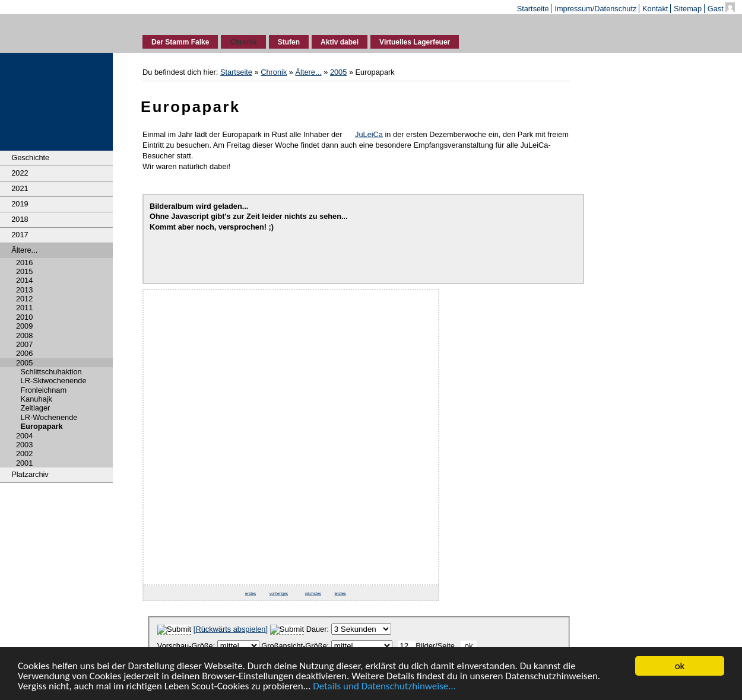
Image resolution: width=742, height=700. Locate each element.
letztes (340, 594)
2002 (24, 454)
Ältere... (24, 250)
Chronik (243, 42)
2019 (20, 204)
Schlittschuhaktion (51, 372)
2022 (20, 173)
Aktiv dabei (340, 42)
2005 (24, 363)
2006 (24, 353)
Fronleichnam (44, 390)
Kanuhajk (37, 399)
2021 (20, 188)
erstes (250, 594)
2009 (24, 326)
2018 (20, 219)
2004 (24, 436)
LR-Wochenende (49, 417)
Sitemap (688, 9)
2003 (24, 445)
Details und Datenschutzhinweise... (384, 687)
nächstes (313, 594)
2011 (24, 308)
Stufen (289, 42)
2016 (24, 262)
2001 (24, 463)
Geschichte (30, 157)
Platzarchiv (30, 474)
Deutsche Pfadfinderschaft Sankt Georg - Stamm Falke (57, 31)
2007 (24, 344)
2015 (24, 271)
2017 (20, 235)
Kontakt (655, 9)
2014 (24, 280)
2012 (24, 299)
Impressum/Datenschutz (595, 9)
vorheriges (279, 594)
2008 (24, 335)
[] (231, 629)
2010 (24, 317)
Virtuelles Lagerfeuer (415, 42)
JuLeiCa (369, 134)
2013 (24, 290)
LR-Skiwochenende (54, 381)
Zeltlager (36, 408)
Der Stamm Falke (180, 42)
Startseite (533, 9)
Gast (724, 9)
